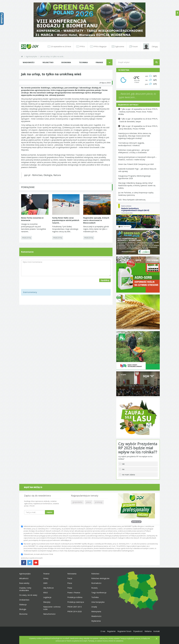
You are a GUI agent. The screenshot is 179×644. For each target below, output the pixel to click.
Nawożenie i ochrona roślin (52, 608)
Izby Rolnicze (48, 588)
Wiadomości (29, 62)
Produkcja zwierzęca (76, 602)
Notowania (72, 574)
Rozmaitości (96, 583)
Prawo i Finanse (74, 593)
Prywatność (138, 631)
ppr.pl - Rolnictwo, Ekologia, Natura (43, 175)
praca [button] (89, 502)
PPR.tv (81, 46)
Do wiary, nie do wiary (28, 595)
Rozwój (94, 588)
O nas (103, 631)
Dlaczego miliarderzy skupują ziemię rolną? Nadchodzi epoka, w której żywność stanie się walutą (137, 185)
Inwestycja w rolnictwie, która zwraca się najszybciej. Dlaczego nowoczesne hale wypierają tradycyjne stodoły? (135, 136)
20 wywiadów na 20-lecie (59, 46)
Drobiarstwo (24, 600)
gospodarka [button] (77, 502)
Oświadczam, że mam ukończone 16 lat (37, 554)
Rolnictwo (48, 62)
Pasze (70, 578)
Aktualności (24, 578)
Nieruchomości (49, 614)
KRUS (45, 593)
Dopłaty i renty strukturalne (25, 589)
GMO (45, 583)
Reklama (148, 631)
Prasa (70, 588)
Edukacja (23, 604)
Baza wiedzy (24, 583)
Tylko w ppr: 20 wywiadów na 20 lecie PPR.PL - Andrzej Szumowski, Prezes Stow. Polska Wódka (138, 112)
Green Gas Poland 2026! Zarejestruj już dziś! (136, 164)
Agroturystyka (31, 56)
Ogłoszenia (118, 46)
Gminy (46, 578)
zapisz (49, 512)
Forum (133, 46)
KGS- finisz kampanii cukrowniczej (132, 200)
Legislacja (47, 597)
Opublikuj (105, 280)
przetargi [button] (99, 502)
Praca (70, 583)
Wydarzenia (96, 621)
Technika (83, 62)
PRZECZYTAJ (27, 238)
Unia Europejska (98, 602)
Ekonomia (66, 62)
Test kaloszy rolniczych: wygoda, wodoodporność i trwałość (131, 144)
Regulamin (111, 631)
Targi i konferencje (99, 593)
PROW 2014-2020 (75, 611)
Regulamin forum (124, 631)
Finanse (99, 62)
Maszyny (47, 602)
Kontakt (157, 631)
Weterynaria (96, 611)
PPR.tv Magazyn (98, 46)
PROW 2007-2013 (75, 607)
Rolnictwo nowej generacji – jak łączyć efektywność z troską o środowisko (134, 151)
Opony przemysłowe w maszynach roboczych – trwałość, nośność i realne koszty (137, 158)
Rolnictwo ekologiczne (100, 578)
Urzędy (94, 607)
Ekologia (23, 609)
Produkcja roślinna (75, 597)
